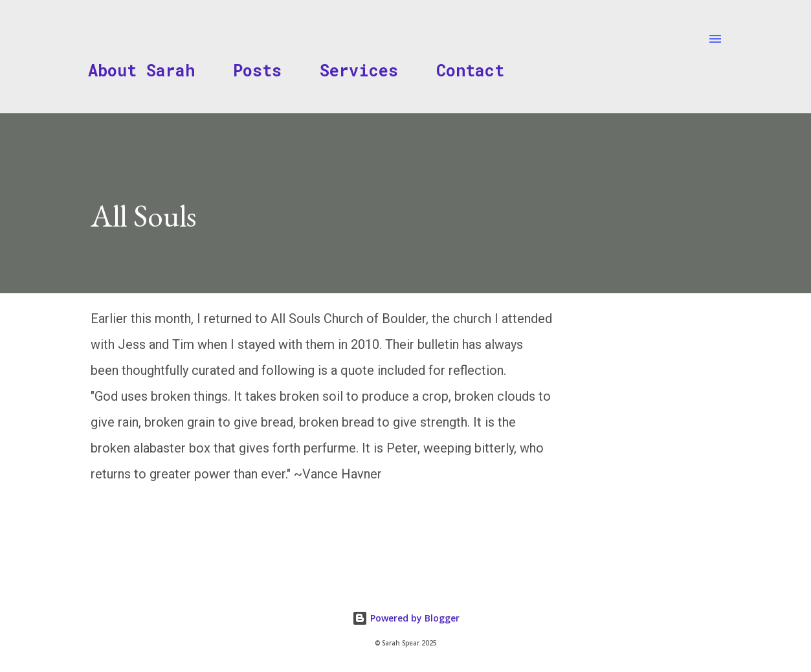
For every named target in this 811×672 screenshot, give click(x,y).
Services (359, 70)
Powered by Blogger (406, 618)
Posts (257, 70)
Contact (470, 70)
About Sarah (141, 70)
